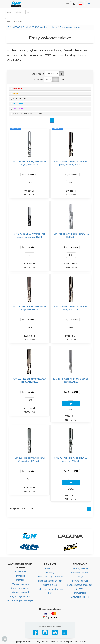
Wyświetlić (38, 80)
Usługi (80, 577)
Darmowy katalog (80, 568)
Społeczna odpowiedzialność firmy (50, 591)
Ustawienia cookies (80, 597)
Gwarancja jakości (80, 573)
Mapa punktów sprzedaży (50, 581)
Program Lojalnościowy (20, 596)
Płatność (20, 580)
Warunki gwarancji (20, 592)
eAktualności (80, 593)
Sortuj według (38, 74)
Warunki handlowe (20, 584)
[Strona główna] (8, 27)
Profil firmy (50, 568)
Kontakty (50, 573)
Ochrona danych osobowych (20, 600)
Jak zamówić (20, 572)
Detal (30, 183)
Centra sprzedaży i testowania (50, 577)
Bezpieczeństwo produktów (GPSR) (80, 587)
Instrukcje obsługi (80, 581)
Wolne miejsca (50, 585)
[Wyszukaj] (28, 12)
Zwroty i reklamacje (20, 588)
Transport (20, 576)
